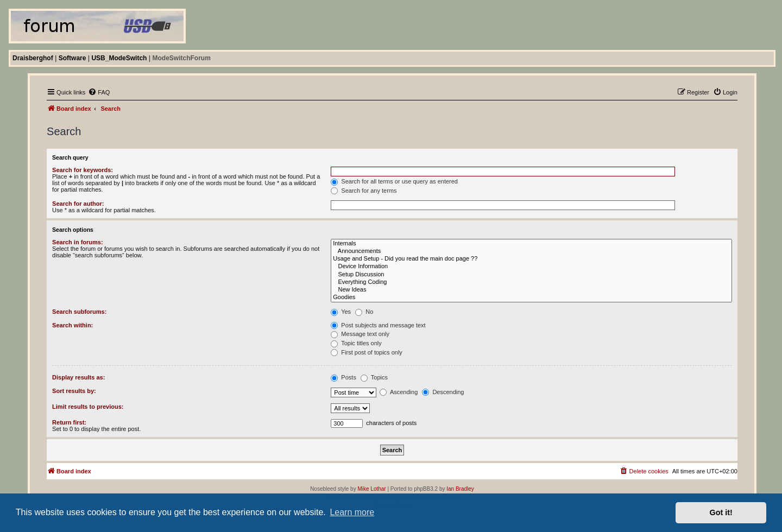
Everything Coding (531, 282)
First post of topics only (367, 352)
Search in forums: (78, 242)
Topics (374, 377)
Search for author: (78, 204)
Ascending (399, 392)
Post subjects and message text (378, 325)
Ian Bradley (460, 489)
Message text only (360, 334)
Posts (343, 377)
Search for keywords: (83, 170)
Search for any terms (364, 191)
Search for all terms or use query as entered (394, 181)
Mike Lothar (371, 489)
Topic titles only (356, 343)
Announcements (531, 251)
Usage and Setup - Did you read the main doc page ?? (531, 259)
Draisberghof (33, 58)
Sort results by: (74, 391)
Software (72, 58)
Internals (531, 244)
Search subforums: (79, 312)
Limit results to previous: (88, 407)
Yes (341, 312)
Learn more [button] (352, 512)
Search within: (72, 325)
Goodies (531, 297)
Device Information (531, 267)
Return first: (69, 422)
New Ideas (531, 290)
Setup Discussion (531, 275)
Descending (443, 392)
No (364, 312)
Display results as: (78, 377)
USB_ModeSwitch (119, 58)
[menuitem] (99, 92)
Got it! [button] (721, 512)
